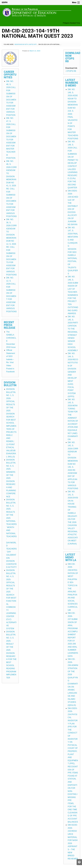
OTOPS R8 (71, 71)
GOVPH (5, 2)
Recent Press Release (10, 325)
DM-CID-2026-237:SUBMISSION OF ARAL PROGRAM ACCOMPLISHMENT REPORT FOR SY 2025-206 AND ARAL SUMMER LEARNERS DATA (73, 635)
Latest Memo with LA (71, 557)
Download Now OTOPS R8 (73, 57)
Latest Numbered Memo (72, 83)
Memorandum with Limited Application (29, 44)
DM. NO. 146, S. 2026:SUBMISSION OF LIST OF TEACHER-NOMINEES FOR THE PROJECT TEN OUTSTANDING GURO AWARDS (73, 295)
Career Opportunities (10, 75)
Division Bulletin (10, 384)
